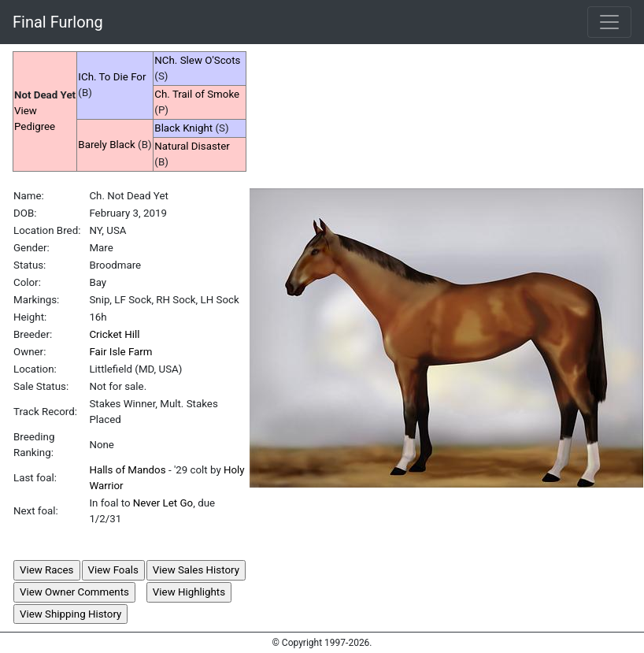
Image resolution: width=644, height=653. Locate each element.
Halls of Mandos (127, 470)
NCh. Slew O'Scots (197, 60)
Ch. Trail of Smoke (197, 94)
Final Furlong (58, 22)
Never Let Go (163, 503)
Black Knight (183, 128)
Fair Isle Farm (120, 352)
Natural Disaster (192, 146)
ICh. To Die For (112, 77)
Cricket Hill (114, 334)
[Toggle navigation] (609, 22)
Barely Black (106, 145)
